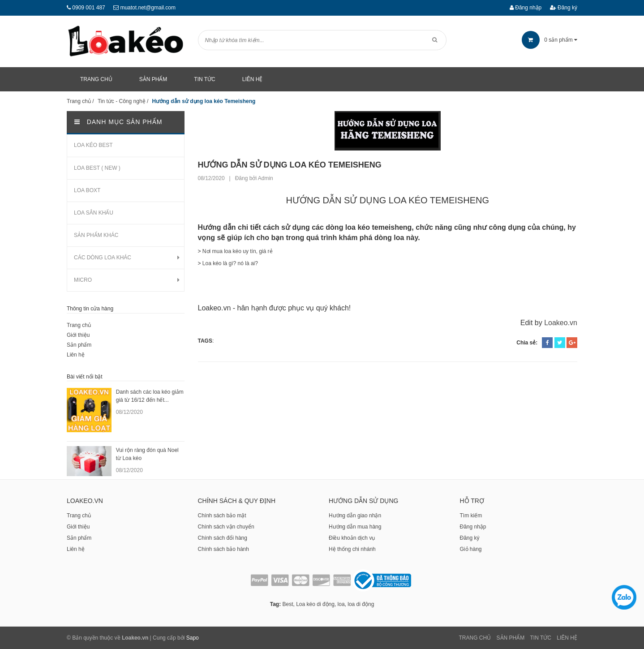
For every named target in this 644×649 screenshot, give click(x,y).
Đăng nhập (526, 8)
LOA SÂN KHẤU (94, 213)
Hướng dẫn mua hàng (355, 527)
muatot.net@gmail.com (148, 8)
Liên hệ (76, 355)
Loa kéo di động (315, 604)
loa (341, 604)
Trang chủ (79, 325)
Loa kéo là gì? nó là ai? (230, 263)
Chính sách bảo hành (223, 549)
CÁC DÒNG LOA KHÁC (103, 258)
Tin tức (541, 638)
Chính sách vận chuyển (226, 527)
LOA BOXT (87, 190)
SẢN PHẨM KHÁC (96, 235)
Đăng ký (564, 8)
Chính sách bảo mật (222, 516)
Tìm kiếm (471, 516)
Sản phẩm (79, 345)
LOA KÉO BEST (93, 145)
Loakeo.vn (561, 323)
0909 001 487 (88, 8)
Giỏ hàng (471, 549)
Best (288, 604)
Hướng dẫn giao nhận (355, 516)
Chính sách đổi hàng (223, 538)
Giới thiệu (78, 335)
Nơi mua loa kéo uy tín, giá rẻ (238, 251)
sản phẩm (550, 40)
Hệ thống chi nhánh (352, 549)
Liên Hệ (567, 638)
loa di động (361, 604)
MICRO (83, 280)
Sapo (193, 638)
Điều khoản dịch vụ (352, 538)
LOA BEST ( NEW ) (97, 168)
